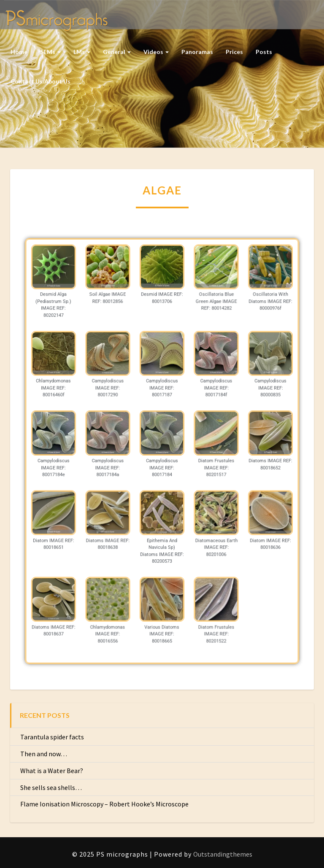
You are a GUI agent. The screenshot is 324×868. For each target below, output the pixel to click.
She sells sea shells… (51, 787)
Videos (156, 52)
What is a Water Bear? (52, 771)
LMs (82, 52)
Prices (234, 52)
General (117, 52)
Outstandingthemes (223, 854)
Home (19, 52)
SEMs (50, 52)
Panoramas (197, 52)
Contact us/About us (40, 81)
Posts (264, 52)
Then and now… (44, 754)
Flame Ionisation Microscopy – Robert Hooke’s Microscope (104, 804)
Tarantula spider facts (52, 737)
